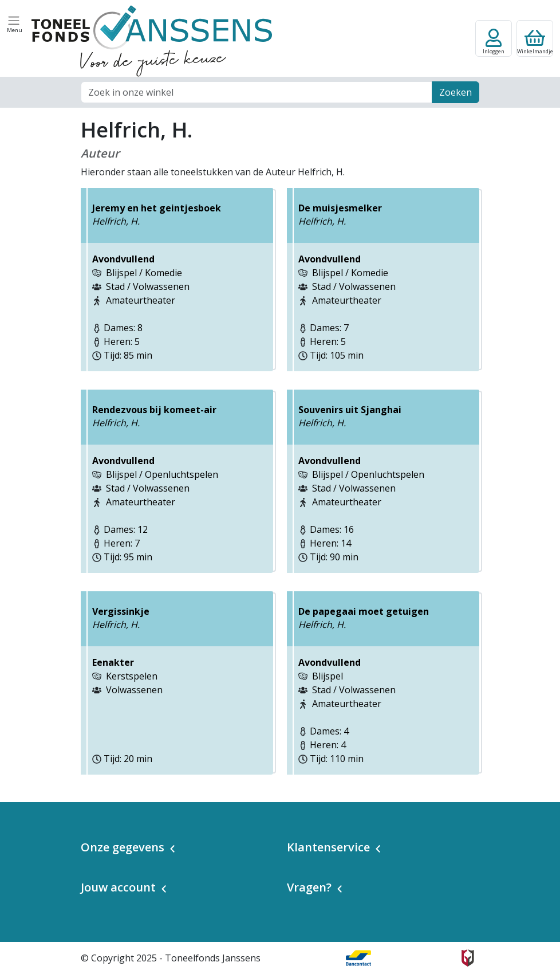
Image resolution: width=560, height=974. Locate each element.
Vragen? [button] (309, 887)
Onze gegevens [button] (123, 847)
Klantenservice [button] (328, 847)
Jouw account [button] (118, 887)
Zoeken (456, 92)
